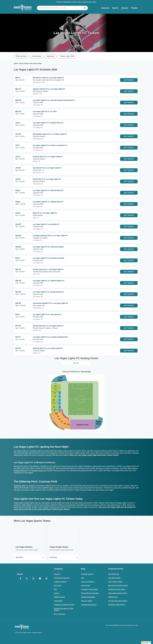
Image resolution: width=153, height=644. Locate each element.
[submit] (85, 8)
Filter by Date (21, 56)
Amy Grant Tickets (114, 578)
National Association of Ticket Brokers (64, 609)
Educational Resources (89, 605)
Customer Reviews (60, 582)
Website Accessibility (88, 597)
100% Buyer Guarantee (62, 578)
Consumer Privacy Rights (89, 589)
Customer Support (87, 574)
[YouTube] (40, 579)
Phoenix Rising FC (21, 471)
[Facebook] (20, 579)
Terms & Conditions (87, 582)
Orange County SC (39, 471)
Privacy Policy (86, 585)
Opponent (50, 56)
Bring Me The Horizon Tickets (118, 585)
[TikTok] (46, 579)
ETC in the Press (60, 614)
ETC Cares (58, 585)
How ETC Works (87, 601)
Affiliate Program (59, 597)
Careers (57, 593)
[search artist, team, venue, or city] (62, 8)
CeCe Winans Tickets (115, 582)
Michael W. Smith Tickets (116, 605)
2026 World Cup (114, 574)
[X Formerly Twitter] (27, 579)
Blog (55, 589)
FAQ (83, 578)
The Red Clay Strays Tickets (118, 601)
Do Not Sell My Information (90, 593)
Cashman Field (20, 486)
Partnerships (58, 601)
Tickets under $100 (67, 56)
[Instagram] (33, 579)
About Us (57, 574)
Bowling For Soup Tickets (117, 589)
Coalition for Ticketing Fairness (64, 605)
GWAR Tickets (113, 597)
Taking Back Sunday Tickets (117, 593)
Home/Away (36, 56)
